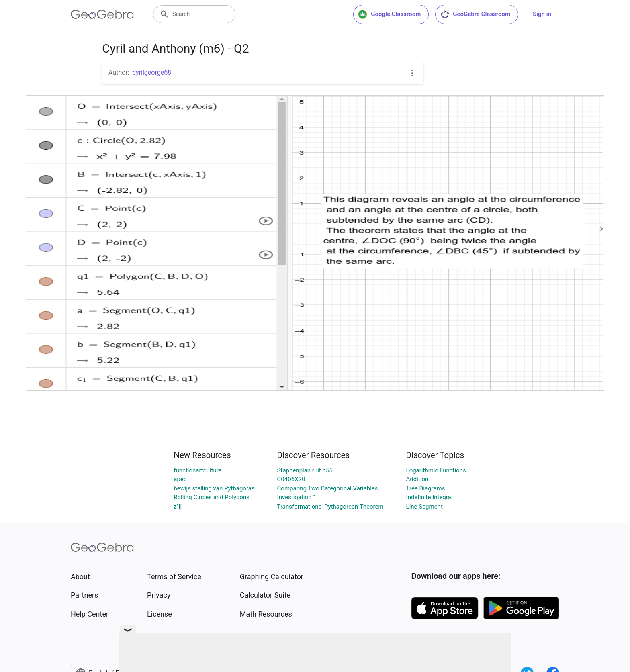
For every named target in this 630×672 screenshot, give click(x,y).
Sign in (542, 14)
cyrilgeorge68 (152, 73)
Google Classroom (389, 14)
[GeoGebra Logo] (102, 14)
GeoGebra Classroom (475, 14)
